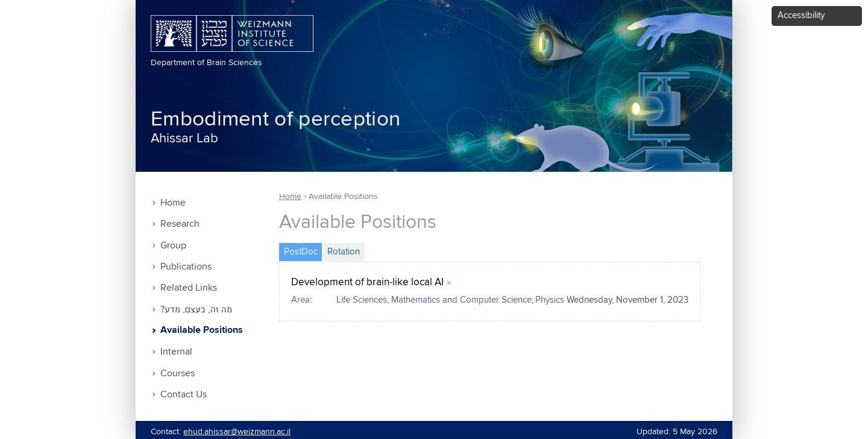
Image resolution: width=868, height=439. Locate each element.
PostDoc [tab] (303, 250)
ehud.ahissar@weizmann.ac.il (237, 432)
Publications (186, 267)
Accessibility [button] (801, 15)
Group (173, 246)
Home (173, 203)
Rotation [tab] (344, 252)
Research (180, 224)
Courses (178, 374)
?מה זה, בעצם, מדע (196, 310)
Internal (176, 352)
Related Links (189, 288)
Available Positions (202, 330)
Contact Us (184, 395)
